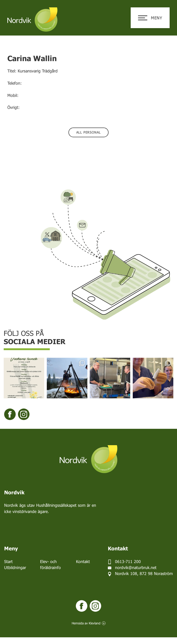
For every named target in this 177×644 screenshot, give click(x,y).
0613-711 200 (128, 561)
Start (8, 561)
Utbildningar (15, 567)
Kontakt (83, 561)
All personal (89, 132)
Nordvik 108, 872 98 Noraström (144, 573)
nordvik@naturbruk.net (136, 567)
